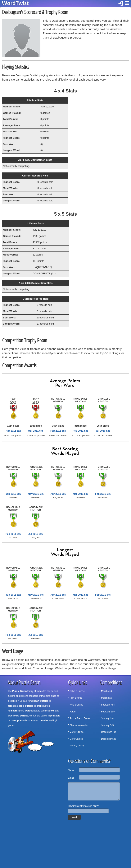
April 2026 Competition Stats (35, 160)
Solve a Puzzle (77, 691)
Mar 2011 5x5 (36, 431)
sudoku (50, 711)
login (121, 3)
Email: (71, 778)
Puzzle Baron (19, 691)
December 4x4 (109, 732)
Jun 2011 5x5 (13, 595)
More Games (76, 739)
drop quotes (43, 706)
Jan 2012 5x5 (13, 494)
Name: (71, 770)
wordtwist (30, 711)
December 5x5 (109, 739)
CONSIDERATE (42, 273)
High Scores (76, 698)
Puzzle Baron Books (80, 718)
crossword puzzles (18, 716)
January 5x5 (107, 725)
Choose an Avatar (79, 725)
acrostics (13, 706)
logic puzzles (26, 706)
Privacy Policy (77, 746)
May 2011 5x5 (36, 494)
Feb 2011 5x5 (58, 431)
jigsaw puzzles (40, 701)
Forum (73, 712)
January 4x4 (107, 718)
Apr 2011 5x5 (13, 431)
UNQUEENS (40, 267)
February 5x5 (108, 712)
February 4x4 (108, 705)
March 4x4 (106, 691)
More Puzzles (77, 732)
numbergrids (15, 711)
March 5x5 (106, 698)
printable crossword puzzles (33, 720)
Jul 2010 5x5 (103, 431)
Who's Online (76, 705)
